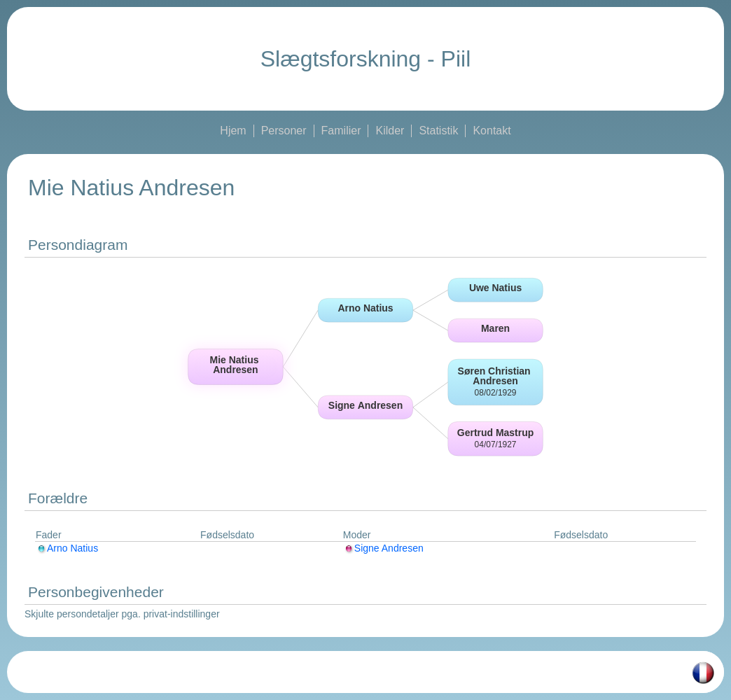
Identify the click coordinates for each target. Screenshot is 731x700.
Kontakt (492, 131)
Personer (284, 131)
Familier (341, 131)
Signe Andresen (383, 548)
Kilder (390, 131)
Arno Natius (67, 548)
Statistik (438, 131)
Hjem (233, 131)
